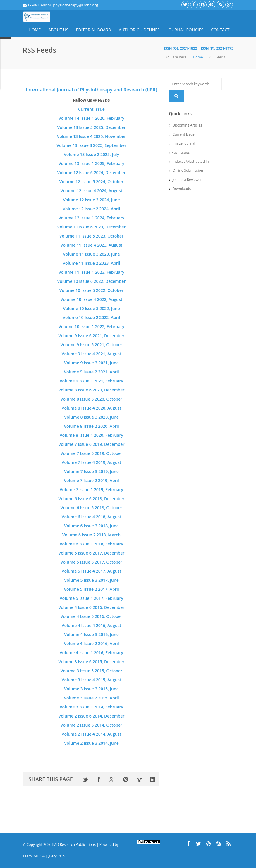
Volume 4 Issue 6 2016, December (92, 607)
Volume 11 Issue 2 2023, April (91, 263)
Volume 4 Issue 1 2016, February (91, 653)
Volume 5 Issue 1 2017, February (91, 598)
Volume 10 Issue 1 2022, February (91, 326)
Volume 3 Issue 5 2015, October (91, 671)
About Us (58, 30)
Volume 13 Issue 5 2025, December (92, 127)
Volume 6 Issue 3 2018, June (91, 526)
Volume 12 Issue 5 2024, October (91, 182)
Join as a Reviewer (185, 180)
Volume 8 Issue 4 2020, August (92, 408)
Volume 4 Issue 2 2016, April (91, 643)
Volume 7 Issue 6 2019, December (92, 444)
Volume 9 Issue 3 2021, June (91, 363)
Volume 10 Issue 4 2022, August (92, 299)
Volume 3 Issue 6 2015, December (92, 662)
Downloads (180, 189)
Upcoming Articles (186, 125)
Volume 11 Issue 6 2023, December (92, 227)
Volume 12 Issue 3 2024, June (91, 200)
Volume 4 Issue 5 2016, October (91, 616)
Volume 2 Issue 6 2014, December (92, 716)
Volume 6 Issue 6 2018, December (92, 499)
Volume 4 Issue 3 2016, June (91, 634)
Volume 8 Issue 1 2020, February (91, 435)
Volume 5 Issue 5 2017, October (91, 562)
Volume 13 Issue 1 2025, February (91, 163)
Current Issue (91, 109)
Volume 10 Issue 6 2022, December (92, 281)
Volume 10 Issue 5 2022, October (91, 290)
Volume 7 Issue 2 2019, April (91, 480)
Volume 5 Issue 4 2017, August (92, 571)
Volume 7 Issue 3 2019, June (91, 471)
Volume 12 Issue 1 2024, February (91, 218)
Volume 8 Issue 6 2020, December (92, 390)
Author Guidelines (139, 30)
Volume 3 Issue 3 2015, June (91, 689)
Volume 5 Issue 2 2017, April (91, 589)
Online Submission (186, 170)
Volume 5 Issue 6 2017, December (92, 553)
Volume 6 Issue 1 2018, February (91, 544)
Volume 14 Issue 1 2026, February (91, 118)
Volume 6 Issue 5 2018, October (91, 508)
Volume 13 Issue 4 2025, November (92, 136)
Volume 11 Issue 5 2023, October (91, 236)
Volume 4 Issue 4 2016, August (92, 625)
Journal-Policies (185, 30)
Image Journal (182, 143)
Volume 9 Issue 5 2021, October (91, 345)
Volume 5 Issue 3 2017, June (91, 580)
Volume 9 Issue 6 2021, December (92, 336)
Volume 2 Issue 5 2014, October (91, 725)
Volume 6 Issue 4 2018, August (92, 517)
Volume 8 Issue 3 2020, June (91, 417)
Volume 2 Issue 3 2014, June (91, 743)
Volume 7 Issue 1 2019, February (91, 490)
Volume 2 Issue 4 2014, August (92, 734)
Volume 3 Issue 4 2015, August (92, 680)
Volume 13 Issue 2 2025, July (91, 154)
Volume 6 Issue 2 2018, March (91, 535)
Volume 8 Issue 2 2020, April (91, 426)
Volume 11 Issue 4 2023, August (92, 245)
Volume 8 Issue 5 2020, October (91, 399)
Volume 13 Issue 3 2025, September (91, 145)
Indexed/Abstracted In (189, 161)
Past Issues (179, 152)
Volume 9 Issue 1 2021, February (91, 381)
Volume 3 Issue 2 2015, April (91, 698)
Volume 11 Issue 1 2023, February (91, 272)
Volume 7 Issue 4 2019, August (92, 462)
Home (35, 30)
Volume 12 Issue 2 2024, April (91, 209)
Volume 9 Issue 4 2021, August (92, 354)
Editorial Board (94, 30)
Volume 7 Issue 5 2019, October (91, 453)
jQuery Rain (55, 856)
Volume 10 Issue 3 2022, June (91, 308)
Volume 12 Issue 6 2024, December (92, 173)
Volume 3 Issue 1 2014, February (91, 707)
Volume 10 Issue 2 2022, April (91, 317)
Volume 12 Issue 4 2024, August (92, 191)
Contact (220, 30)
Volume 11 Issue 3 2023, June (91, 254)
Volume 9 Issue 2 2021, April (91, 372)
